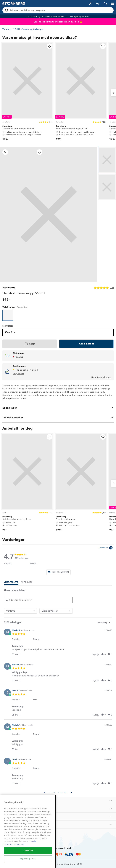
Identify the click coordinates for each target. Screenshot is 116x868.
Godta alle (28, 851)
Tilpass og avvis (28, 859)
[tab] (58, 572)
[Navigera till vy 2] (107, 187)
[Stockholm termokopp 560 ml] (8, 315)
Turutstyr (7, 29)
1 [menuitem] (51, 792)
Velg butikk (18, 374)
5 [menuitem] (65, 792)
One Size (10, 332)
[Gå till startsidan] (14, 4)
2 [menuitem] (55, 792)
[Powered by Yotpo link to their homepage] (106, 548)
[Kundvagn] (105, 4)
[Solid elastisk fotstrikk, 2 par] (27, 483)
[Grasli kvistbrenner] (81, 483)
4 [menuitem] (61, 792)
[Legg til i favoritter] (49, 46)
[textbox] (111, 624)
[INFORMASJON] (58, 801)
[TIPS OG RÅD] (58, 816)
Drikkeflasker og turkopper (29, 29)
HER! (76, 22)
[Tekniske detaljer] (58, 418)
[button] (17, 654)
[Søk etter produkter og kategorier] (59, 10)
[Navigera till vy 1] (107, 160)
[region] (28, 831)
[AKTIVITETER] (58, 824)
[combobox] (21, 611)
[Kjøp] (30, 344)
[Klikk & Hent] (86, 344)
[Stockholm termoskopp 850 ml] (27, 93)
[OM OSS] (58, 809)
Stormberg (9, 288)
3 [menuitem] (58, 792)
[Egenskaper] (58, 408)
